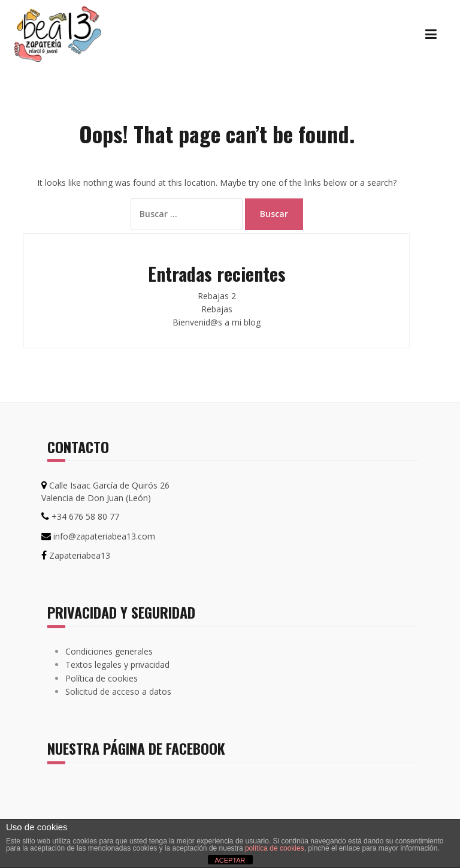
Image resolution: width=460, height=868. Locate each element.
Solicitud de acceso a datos (118, 691)
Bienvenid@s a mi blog (217, 322)
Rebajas (217, 309)
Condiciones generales (109, 651)
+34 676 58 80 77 (85, 516)
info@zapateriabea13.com (104, 536)
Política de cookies (102, 678)
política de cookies (275, 848)
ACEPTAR (230, 860)
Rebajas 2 (217, 296)
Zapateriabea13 (80, 555)
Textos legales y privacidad (117, 664)
